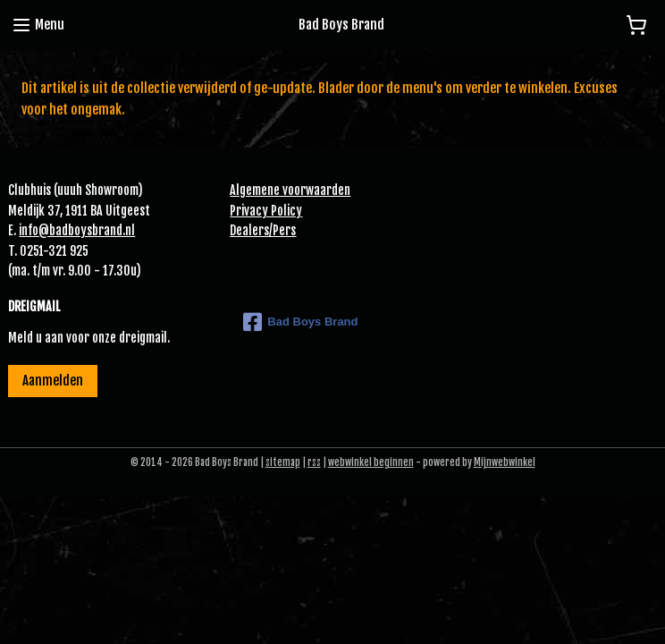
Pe (279, 230)
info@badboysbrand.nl (77, 230)
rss (314, 462)
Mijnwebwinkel (505, 462)
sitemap (283, 462)
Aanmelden (53, 381)
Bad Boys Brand (300, 322)
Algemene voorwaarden (290, 190)
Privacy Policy (266, 211)
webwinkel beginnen (371, 462)
